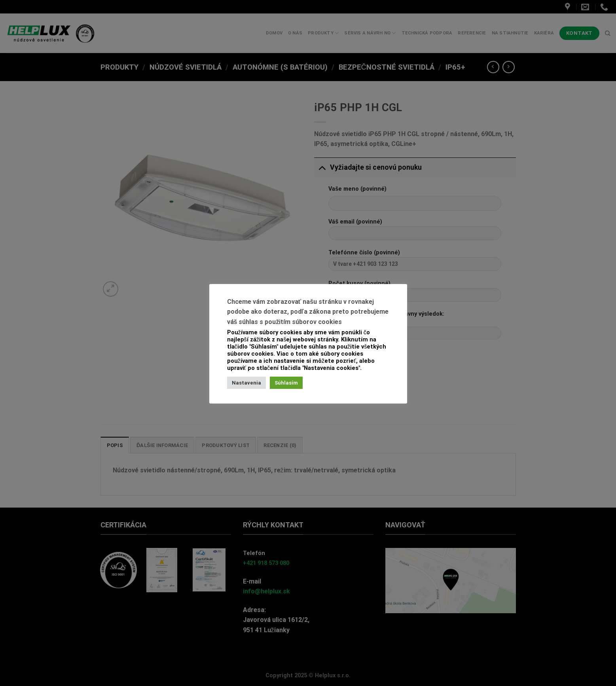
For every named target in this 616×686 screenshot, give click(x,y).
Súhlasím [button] (286, 383)
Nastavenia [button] (246, 383)
